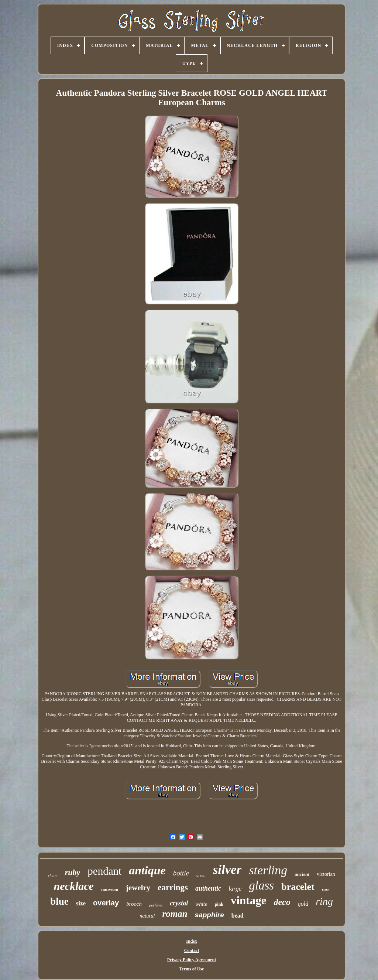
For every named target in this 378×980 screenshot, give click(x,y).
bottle (181, 873)
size (81, 903)
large (235, 889)
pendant (104, 871)
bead (238, 916)
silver (227, 870)
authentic (208, 888)
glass (261, 885)
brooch (134, 904)
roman (175, 914)
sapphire (209, 915)
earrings (173, 887)
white (201, 904)
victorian (326, 874)
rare (326, 889)
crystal (179, 903)
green (201, 875)
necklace (74, 886)
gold (303, 904)
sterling (268, 870)
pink (219, 904)
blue (59, 901)
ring (324, 901)
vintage (248, 900)
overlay (106, 903)
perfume (156, 905)
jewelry (138, 888)
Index (191, 941)
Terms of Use (192, 969)
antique (147, 870)
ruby (73, 872)
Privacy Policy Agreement (192, 960)
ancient (302, 874)
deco (282, 902)
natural (147, 916)
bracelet (298, 887)
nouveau (110, 889)
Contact (192, 950)
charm (53, 875)
